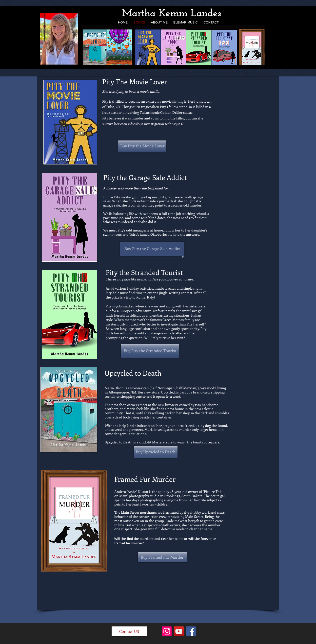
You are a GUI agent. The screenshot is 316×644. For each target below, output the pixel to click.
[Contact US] (129, 631)
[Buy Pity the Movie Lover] (142, 146)
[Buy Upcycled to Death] (156, 452)
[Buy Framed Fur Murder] (162, 557)
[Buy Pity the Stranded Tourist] (150, 351)
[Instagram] (167, 631)
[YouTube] (179, 631)
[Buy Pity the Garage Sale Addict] (152, 249)
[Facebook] (191, 631)
